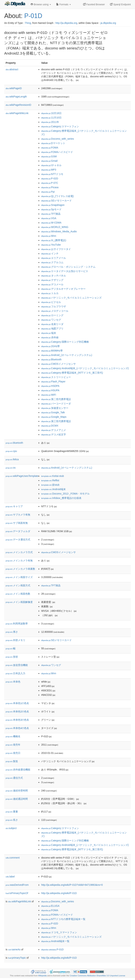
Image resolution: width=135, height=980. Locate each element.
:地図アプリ (52, 329)
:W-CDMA (51, 223)
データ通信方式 (18, 540)
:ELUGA (50, 906)
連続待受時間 (17, 791)
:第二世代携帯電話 (56, 399)
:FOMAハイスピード (57, 152)
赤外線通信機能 (18, 770)
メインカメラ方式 (19, 552)
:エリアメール (53, 258)
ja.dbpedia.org (108, 23)
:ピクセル (51, 302)
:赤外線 (50, 337)
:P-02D (50, 178)
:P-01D (52, 949)
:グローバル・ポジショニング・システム (68, 267)
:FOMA (50, 148)
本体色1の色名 (17, 703)
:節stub (50, 485)
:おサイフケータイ (56, 249)
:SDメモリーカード (56, 201)
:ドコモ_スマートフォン (59, 932)
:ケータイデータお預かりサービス (65, 271)
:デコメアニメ (53, 430)
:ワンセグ (51, 320)
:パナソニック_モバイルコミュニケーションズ (71, 298)
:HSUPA (50, 390)
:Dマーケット (53, 143)
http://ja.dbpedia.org (66, 23)
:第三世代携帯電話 (56, 421)
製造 (12, 761)
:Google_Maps (54, 417)
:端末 (49, 333)
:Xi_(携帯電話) (54, 240)
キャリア (14, 506)
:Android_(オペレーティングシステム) (67, 355)
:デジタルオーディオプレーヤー (63, 289)
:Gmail (49, 161)
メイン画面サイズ (19, 577)
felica (12, 459)
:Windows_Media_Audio (59, 231)
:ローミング (52, 315)
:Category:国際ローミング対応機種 (65, 342)
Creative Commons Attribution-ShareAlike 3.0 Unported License (97, 976)
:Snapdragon (53, 205)
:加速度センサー (55, 408)
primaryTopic (17, 958)
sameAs (14, 949)
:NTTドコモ (52, 174)
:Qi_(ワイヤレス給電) (57, 196)
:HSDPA (50, 386)
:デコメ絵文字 (53, 434)
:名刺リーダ (52, 324)
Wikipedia (42, 976)
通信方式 (14, 778)
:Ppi (48, 192)
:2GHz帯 (50, 346)
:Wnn (49, 236)
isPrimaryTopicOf (17, 893)
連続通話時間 (17, 799)
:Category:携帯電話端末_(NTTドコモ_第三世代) (72, 373)
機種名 (13, 736)
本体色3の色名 (17, 720)
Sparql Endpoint (120, 4)
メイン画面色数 (18, 594)
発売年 (13, 745)
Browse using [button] (41, 4)
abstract (12, 69)
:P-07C (50, 183)
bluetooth (14, 443)
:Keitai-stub (52, 476)
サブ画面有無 (17, 523)
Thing (28, 23)
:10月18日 (51, 113)
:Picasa (50, 187)
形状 (12, 657)
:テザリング (52, 280)
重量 (12, 812)
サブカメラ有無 (18, 515)
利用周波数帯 (17, 624)
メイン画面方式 (18, 585)
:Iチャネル (51, 165)
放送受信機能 (17, 665)
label (10, 877)
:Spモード (51, 209)
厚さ (12, 632)
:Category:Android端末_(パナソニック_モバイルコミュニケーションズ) (85, 368)
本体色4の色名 (17, 728)
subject (11, 828)
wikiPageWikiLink (17, 113)
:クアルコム (52, 262)
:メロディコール (55, 311)
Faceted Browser (94, 4)
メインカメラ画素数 (20, 569)
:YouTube (51, 245)
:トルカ (50, 293)
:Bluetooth (51, 359)
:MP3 (49, 170)
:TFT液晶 (51, 214)
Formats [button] (64, 4)
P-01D (33, 16)
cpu (11, 451)
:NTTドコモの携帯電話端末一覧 (63, 919)
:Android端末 (53, 489)
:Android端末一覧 (55, 941)
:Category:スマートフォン (60, 126)
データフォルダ (18, 531)
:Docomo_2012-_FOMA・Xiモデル (65, 494)
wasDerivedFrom (17, 885)
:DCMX (50, 426)
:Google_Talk (53, 412)
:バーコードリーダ (56, 404)
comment (13, 858)
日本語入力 (15, 673)
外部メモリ (15, 640)
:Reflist (50, 480)
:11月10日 (51, 118)
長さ (12, 820)
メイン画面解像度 (19, 602)
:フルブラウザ (53, 306)
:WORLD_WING (55, 227)
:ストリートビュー (56, 377)
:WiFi (49, 395)
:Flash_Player (53, 382)
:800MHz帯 (52, 351)
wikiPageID (14, 88)
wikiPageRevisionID (18, 105)
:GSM (49, 156)
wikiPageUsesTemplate (22, 476)
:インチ (50, 254)
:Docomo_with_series (57, 139)
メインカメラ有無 (19, 561)
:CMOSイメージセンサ (58, 364)
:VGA (49, 218)
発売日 (13, 753)
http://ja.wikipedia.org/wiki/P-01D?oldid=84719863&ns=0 (72, 885)
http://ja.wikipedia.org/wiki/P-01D (59, 893)
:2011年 (50, 122)
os (11, 468)
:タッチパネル (53, 276)
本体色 (13, 682)
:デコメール (52, 284)
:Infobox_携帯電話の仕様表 (61, 498)
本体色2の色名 (17, 711)
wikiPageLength (16, 97)
